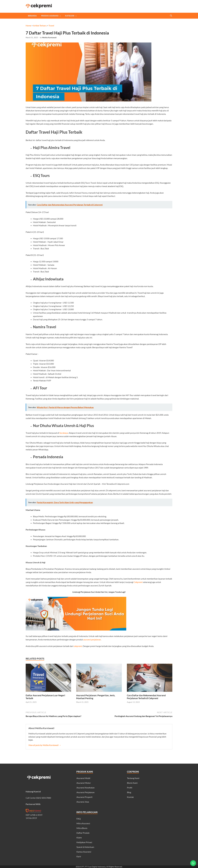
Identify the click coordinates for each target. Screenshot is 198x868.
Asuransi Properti (84, 797)
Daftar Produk (83, 833)
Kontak (130, 797)
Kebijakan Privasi (84, 842)
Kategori (70, 16)
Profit (130, 788)
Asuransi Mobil (83, 778)
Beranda (32, 16)
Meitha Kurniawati (49, 38)
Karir (79, 856)
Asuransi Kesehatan (86, 788)
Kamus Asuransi (84, 852)
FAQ (79, 819)
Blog (129, 792)
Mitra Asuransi (83, 823)
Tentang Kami (133, 778)
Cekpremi (138, 582)
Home (28, 26)
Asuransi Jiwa (83, 802)
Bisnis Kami (132, 783)
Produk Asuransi (50, 16)
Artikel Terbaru (40, 26)
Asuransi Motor (84, 783)
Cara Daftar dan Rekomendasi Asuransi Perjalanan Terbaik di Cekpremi (146, 697)
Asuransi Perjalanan (86, 792)
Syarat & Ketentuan (85, 847)
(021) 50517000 (44, 798)
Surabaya (64, 433)
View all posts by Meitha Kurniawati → (45, 745)
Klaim (79, 838)
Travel (51, 26)
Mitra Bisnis (82, 828)
